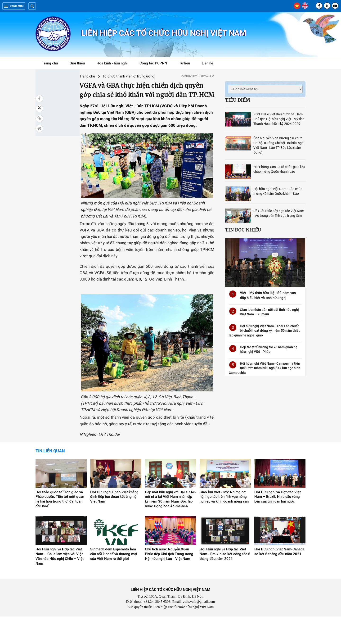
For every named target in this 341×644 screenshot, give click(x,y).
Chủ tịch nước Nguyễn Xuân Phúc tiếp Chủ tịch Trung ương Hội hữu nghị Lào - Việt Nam (169, 582)
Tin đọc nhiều (243, 230)
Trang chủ (50, 63)
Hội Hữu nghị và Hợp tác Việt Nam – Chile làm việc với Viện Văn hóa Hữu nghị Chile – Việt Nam (60, 584)
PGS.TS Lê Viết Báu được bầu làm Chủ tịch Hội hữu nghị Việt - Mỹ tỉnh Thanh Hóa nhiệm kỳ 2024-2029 (279, 119)
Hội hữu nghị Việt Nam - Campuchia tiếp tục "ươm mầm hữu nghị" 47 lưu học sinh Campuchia (265, 368)
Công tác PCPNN (153, 63)
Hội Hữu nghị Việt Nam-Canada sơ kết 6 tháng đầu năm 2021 (279, 579)
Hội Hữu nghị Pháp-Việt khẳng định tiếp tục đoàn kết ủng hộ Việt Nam (114, 524)
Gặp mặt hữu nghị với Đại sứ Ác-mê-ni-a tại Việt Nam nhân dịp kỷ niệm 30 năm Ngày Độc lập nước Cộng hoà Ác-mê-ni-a (170, 527)
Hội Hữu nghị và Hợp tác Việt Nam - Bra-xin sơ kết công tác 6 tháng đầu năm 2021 (225, 582)
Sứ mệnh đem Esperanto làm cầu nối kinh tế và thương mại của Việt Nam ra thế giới (114, 582)
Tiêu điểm (238, 100)
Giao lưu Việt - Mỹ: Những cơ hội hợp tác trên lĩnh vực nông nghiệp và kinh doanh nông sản (224, 524)
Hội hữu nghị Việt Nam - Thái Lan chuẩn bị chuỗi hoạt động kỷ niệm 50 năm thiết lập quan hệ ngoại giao (264, 331)
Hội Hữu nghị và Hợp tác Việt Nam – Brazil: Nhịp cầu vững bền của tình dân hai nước (278, 524)
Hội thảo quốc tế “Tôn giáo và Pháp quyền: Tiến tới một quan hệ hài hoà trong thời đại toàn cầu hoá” (60, 527)
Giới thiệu (77, 63)
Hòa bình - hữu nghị (112, 63)
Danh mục (14, 6)
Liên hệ (207, 63)
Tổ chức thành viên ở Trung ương (95, 76)
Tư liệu (187, 64)
